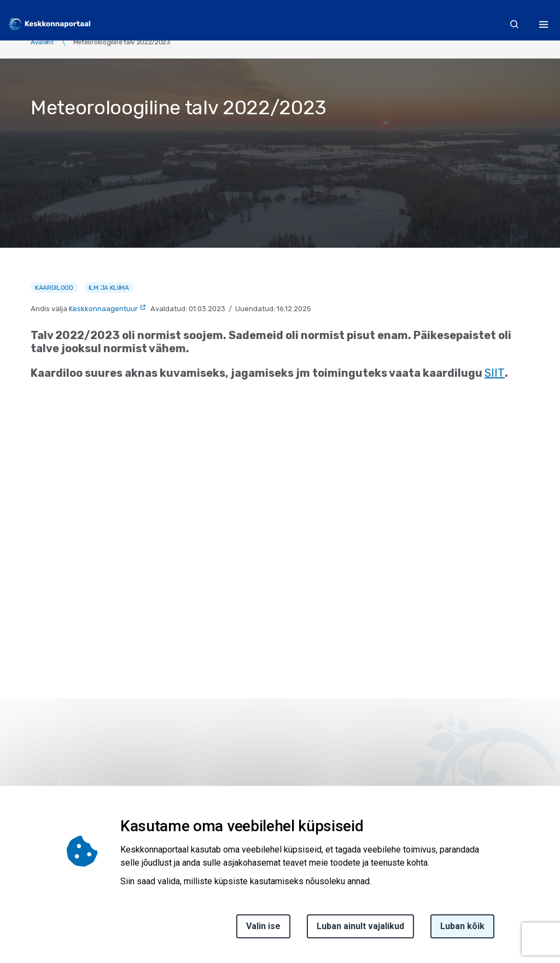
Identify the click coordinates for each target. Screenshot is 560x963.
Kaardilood (54, 288)
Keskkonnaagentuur (103, 309)
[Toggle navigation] (544, 24)
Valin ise (263, 926)
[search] (515, 24)
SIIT (495, 373)
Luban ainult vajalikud (360, 926)
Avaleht (42, 42)
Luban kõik (462, 926)
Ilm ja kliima (109, 288)
